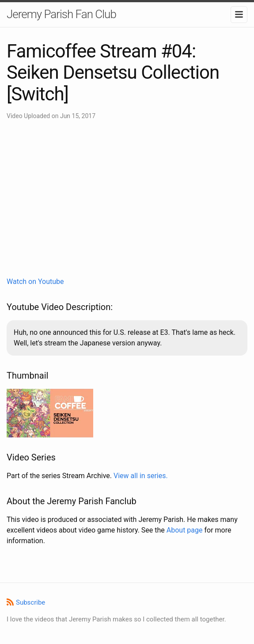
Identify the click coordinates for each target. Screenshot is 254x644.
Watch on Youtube (35, 282)
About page (185, 530)
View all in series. (141, 476)
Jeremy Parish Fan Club (61, 14)
